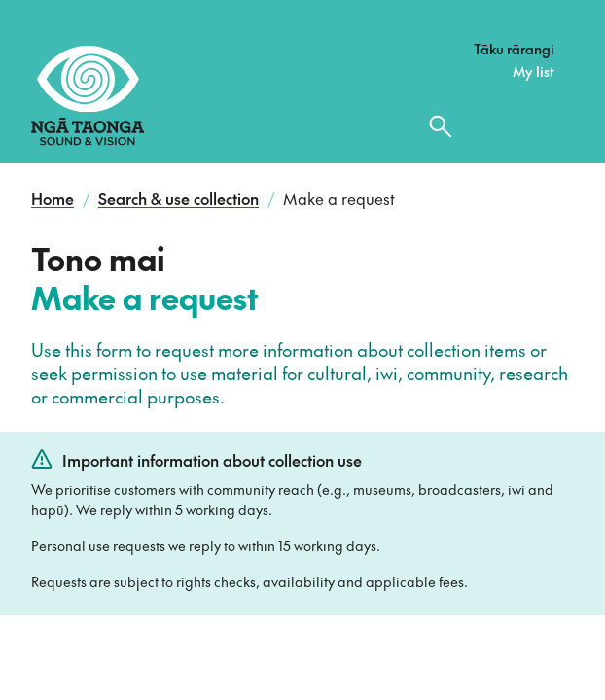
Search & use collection (178, 198)
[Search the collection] (441, 126)
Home (53, 198)
